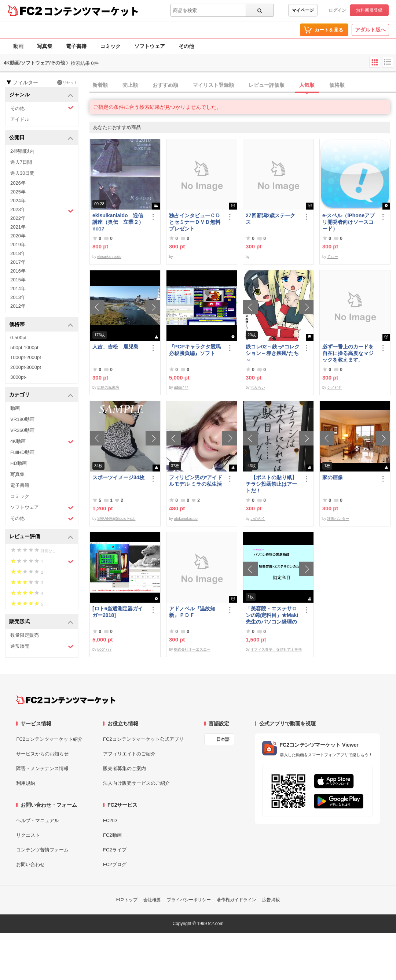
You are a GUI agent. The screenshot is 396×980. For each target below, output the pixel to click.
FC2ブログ (115, 864)
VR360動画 (22, 430)
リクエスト (28, 835)
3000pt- (18, 377)
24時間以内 (22, 151)
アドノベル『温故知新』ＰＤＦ (192, 612)
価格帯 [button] (41, 325)
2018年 (18, 253)
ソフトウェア (150, 46)
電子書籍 (76, 46)
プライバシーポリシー (189, 900)
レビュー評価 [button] (41, 537)
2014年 (18, 289)
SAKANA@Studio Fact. (116, 519)
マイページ (303, 10)
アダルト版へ (370, 30)
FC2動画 (112, 835)
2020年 (18, 236)
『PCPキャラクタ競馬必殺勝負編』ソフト (195, 350)
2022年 (18, 218)
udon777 (181, 387)
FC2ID (110, 820)
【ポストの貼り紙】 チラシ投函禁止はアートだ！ (273, 484)
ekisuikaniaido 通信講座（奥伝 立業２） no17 (118, 222)
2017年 (18, 262)
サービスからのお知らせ (42, 754)
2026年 (18, 183)
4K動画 (42, 442)
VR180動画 (22, 419)
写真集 (45, 46)
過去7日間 (21, 162)
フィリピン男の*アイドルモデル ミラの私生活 (196, 481)
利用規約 (26, 783)
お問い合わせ (30, 864)
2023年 (42, 210)
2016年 (18, 271)
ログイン (337, 10)
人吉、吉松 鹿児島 (115, 347)
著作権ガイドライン (236, 900)
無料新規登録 (369, 10)
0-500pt (18, 338)
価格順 (337, 85)
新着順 (100, 85)
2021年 (18, 227)
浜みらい (258, 387)
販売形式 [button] (41, 622)
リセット (67, 82)
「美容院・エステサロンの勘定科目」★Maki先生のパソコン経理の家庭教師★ (272, 615)
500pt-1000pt (24, 347)
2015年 (18, 280)
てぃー (333, 257)
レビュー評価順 (267, 85)
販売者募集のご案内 (124, 768)
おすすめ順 (165, 85)
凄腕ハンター (338, 519)
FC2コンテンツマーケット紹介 (49, 739)
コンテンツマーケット (91, 11)
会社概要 (152, 900)
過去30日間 (22, 173)
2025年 (18, 192)
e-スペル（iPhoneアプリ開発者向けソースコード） (349, 222)
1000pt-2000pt (26, 357)
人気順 (307, 85)
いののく (258, 519)
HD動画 (19, 463)
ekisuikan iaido (109, 257)
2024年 (18, 201)
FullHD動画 (22, 452)
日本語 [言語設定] (223, 739)
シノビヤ (334, 387)
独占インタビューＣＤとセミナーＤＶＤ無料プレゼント (195, 222)
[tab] (243, 85)
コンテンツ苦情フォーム (42, 850)
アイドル (20, 119)
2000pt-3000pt (26, 367)
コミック (110, 46)
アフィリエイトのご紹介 (129, 754)
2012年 (18, 306)
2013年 (18, 297)
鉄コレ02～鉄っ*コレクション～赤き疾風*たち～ (273, 353)
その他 (186, 46)
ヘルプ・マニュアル (38, 820)
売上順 (130, 85)
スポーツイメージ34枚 (118, 477)
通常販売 (42, 646)
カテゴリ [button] (41, 395)
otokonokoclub (186, 519)
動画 (18, 46)
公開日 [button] (41, 138)
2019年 (18, 245)
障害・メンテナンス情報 (42, 768)
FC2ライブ (115, 850)
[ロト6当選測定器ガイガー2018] (118, 612)
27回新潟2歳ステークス (270, 219)
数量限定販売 (25, 635)
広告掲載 (271, 900)
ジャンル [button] (41, 95)
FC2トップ (127, 900)
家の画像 (333, 477)
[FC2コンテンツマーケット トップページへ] (66, 700)
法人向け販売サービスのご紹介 (136, 783)
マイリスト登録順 (213, 85)
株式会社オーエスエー (192, 649)
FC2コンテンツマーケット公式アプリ (143, 739)
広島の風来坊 (108, 387)
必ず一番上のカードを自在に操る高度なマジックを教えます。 (348, 353)
